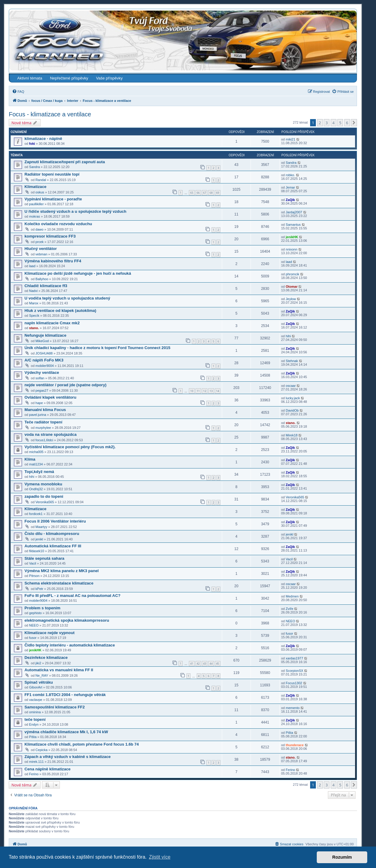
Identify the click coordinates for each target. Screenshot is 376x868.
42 (198, 664)
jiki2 (38, 663)
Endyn (34, 724)
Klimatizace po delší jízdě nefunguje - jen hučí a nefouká (78, 273)
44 (211, 664)
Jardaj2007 (294, 212)
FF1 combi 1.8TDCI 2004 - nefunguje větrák (65, 695)
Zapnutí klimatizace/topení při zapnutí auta (65, 162)
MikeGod (42, 341)
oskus (40, 192)
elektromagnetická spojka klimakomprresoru (67, 620)
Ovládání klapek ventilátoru (50, 397)
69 (218, 193)
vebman (41, 254)
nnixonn (292, 249)
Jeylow (291, 299)
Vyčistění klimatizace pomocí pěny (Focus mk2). (70, 447)
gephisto (35, 613)
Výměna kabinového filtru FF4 (53, 261)
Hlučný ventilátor (41, 249)
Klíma (30, 459)
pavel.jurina (37, 415)
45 (218, 664)
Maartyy (41, 527)
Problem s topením (42, 608)
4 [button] (334, 123)
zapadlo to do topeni (44, 496)
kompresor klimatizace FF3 (50, 236)
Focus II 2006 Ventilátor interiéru (55, 521)
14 (218, 391)
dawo (39, 229)
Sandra (34, 167)
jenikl (39, 539)
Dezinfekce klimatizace (46, 657)
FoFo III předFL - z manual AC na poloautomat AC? (72, 596)
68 (211, 193)
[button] (354, 123)
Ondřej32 (36, 489)
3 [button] (327, 123)
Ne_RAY (42, 675)
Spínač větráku (39, 682)
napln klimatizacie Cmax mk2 (52, 323)
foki (32, 144)
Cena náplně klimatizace (47, 769)
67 (205, 193)
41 (192, 664)
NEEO (34, 625)
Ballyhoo (42, 279)
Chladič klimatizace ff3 (46, 286)
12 (205, 391)
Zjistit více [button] (160, 857)
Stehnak (292, 361)
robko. (290, 175)
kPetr (39, 589)
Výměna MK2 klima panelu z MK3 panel (62, 571)
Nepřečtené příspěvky (69, 78)
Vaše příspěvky (109, 78)
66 (198, 193)
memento (293, 708)
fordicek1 (36, 514)
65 (192, 193)
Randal (41, 180)
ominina (35, 712)
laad (32, 266)
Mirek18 (292, 435)
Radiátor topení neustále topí (52, 174)
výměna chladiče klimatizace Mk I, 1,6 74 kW (66, 732)
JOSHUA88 (44, 353)
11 (198, 391)
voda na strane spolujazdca (50, 434)
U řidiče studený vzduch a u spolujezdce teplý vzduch (75, 211)
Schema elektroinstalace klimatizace (59, 583)
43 (205, 664)
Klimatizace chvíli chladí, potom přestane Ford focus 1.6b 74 (82, 744)
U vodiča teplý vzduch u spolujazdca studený (67, 298)
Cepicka (41, 750)
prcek (39, 242)
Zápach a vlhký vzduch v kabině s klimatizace (68, 757)
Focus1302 (294, 683)
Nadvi (33, 291)
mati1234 (36, 464)
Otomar (292, 287)
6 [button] (347, 123)
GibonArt (36, 687)
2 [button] (320, 123)
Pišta (33, 737)
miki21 (290, 139)
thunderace (295, 745)
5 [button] (340, 123)
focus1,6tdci (44, 440)
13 (211, 391)
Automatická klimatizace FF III (53, 546)
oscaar (291, 386)
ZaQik (290, 200)
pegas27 (42, 390)
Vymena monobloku (43, 484)
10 (192, 391)
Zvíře (289, 609)
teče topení (35, 719)
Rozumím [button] (342, 857)
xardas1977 (294, 658)
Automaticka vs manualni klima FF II (59, 670)
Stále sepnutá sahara (44, 558)
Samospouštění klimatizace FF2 (55, 707)
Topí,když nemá (39, 472)
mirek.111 (36, 762)
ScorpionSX (294, 671)
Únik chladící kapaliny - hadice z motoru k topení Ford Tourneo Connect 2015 (97, 348)
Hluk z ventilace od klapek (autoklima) (60, 311)
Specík (34, 316)
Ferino (34, 774)
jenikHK (292, 237)
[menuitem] (18, 92)
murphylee (43, 428)
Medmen (292, 596)
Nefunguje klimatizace (45, 335)
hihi (288, 336)
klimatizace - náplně (43, 139)
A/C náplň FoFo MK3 (44, 360)
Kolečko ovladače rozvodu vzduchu (58, 224)
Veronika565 (45, 502)
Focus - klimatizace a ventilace (50, 114)
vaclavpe (36, 700)
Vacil (32, 563)
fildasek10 (37, 551)
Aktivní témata (30, 78)
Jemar (290, 187)
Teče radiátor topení (43, 422)
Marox (34, 303)
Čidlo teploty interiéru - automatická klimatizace (70, 645)
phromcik (292, 274)
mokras (34, 216)
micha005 (36, 452)
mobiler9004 (45, 366)
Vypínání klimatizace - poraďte (53, 199)
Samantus (293, 225)
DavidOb (292, 410)
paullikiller (36, 204)
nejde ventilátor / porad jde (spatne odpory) (65, 385)
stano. (34, 328)
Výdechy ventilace (42, 372)
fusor (33, 638)
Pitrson (34, 576)
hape (39, 403)
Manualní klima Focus (45, 410)
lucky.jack (293, 398)
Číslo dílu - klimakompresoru (52, 534)
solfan (40, 378)
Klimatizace (36, 187)
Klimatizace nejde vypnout (50, 633)
